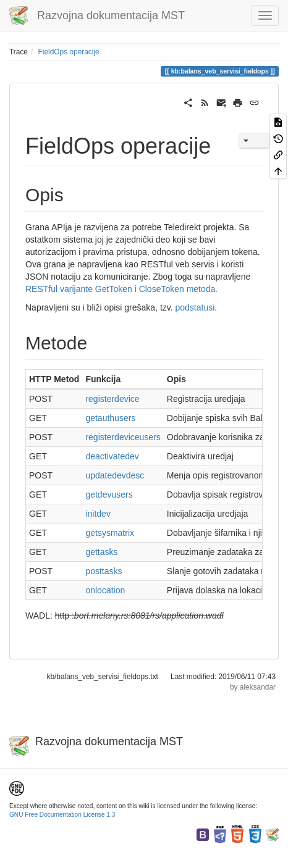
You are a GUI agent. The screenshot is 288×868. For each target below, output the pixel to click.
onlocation (105, 590)
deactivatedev (112, 456)
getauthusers (110, 418)
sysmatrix (116, 533)
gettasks (101, 552)
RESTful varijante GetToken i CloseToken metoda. (121, 289)
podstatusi (195, 307)
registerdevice (112, 399)
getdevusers (109, 495)
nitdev (99, 514)
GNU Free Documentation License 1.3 (62, 815)
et (94, 533)
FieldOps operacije (69, 52)
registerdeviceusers (123, 437)
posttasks (104, 571)
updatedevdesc (115, 475)
